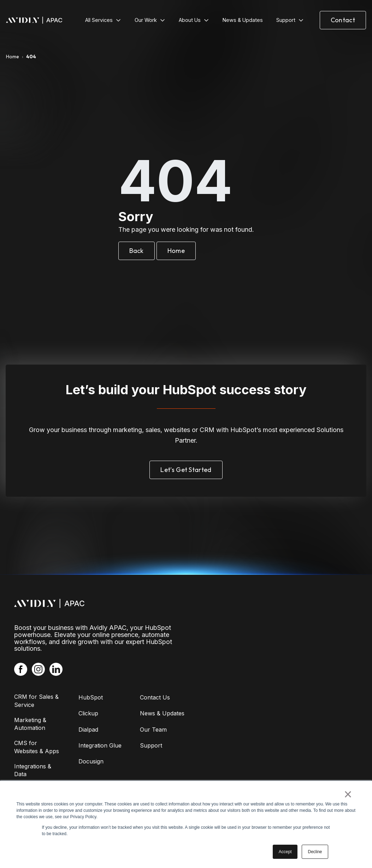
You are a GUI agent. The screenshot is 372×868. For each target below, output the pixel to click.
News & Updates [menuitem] (162, 713)
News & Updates (243, 20)
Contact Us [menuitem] (155, 697)
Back (137, 251)
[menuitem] (103, 20)
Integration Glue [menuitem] (100, 745)
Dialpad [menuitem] (88, 730)
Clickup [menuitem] (88, 713)
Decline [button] (315, 852)
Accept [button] (285, 852)
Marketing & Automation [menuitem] (30, 724)
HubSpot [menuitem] (91, 697)
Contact (343, 20)
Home (13, 57)
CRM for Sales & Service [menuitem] (36, 701)
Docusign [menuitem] (91, 761)
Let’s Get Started (186, 470)
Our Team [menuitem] (153, 730)
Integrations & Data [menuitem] (33, 770)
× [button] (348, 794)
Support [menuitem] (151, 745)
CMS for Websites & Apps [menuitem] (37, 747)
